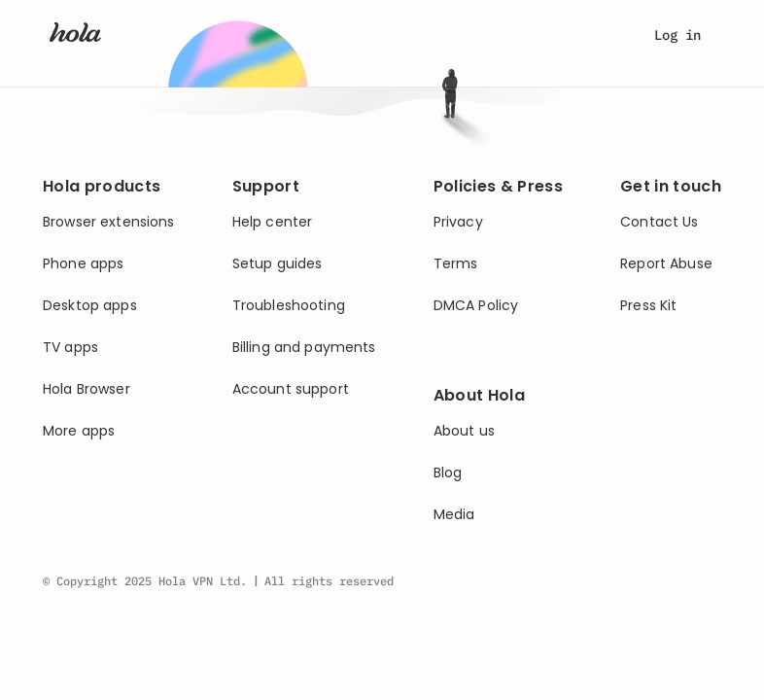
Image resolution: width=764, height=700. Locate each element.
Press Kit (648, 306)
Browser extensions (109, 222)
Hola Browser (87, 389)
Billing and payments (304, 348)
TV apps (70, 348)
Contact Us (659, 222)
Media (454, 515)
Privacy (458, 222)
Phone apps (83, 264)
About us (464, 431)
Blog (448, 473)
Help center (273, 222)
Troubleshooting (289, 306)
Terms (456, 264)
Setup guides (278, 264)
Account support (291, 389)
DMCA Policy (476, 306)
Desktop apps (90, 306)
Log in (677, 35)
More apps (79, 431)
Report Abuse (666, 264)
